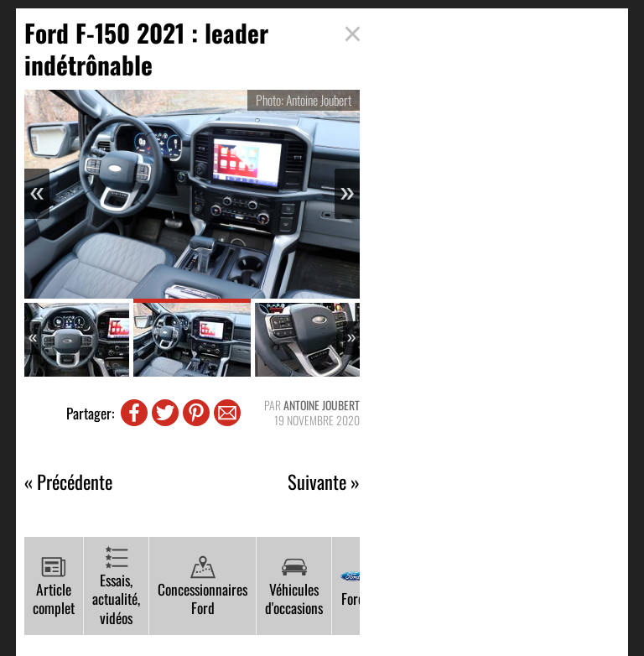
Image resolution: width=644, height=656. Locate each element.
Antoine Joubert (322, 405)
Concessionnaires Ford (203, 587)
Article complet (54, 587)
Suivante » (324, 482)
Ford (353, 586)
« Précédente (68, 482)
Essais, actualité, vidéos (116, 587)
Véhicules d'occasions (294, 587)
